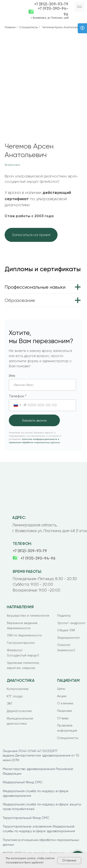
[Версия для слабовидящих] (82, 28)
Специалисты (29, 27)
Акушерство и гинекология (28, 615)
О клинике (65, 703)
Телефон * (18, 396)
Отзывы (63, 718)
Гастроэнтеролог (21, 643)
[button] (79, 7)
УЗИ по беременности (24, 635)
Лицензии (64, 711)
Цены (61, 689)
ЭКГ (10, 703)
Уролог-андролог (71, 623)
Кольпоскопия (18, 689)
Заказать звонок (34, 420)
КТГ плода (15, 696)
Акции (62, 696)
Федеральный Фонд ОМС (23, 782)
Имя (12, 376)
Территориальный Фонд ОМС (26, 818)
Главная (10, 27)
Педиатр (64, 615)
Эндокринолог (69, 638)
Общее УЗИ (66, 630)
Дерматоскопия (19, 711)
